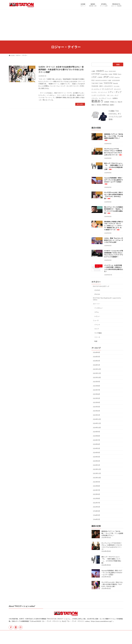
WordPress (55, 640)
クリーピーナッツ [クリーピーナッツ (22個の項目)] (103, 92)
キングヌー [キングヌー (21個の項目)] (94, 92)
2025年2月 (96, 411)
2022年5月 (96, 507)
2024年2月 (96, 461)
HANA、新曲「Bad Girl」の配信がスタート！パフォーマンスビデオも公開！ (114, 240)
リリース (97, 337)
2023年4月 (96, 494)
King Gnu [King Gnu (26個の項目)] (117, 77)
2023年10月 (97, 478)
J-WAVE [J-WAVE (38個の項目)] (100, 77)
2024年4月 (96, 453)
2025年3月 (96, 407)
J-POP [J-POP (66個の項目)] (94, 77)
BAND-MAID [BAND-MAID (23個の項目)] (112, 71)
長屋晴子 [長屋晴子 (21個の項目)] (112, 105)
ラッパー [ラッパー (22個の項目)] (109, 98)
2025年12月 (97, 369)
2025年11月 (97, 373)
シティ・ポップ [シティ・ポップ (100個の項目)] (115, 92)
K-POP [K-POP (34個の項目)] (112, 77)
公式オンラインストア (74, 632)
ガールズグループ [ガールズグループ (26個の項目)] (96, 89)
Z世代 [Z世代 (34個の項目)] (101, 86)
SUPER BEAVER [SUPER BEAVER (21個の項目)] (116, 80)
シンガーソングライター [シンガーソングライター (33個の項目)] (99, 95)
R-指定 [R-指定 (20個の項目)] (109, 80)
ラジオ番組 (98, 333)
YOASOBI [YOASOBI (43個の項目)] (95, 86)
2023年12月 (97, 469)
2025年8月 (96, 386)
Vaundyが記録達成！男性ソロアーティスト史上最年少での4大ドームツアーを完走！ (112, 572)
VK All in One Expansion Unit (79, 640)
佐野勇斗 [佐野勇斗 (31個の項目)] (115, 98)
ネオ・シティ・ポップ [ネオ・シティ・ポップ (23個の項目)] (113, 95)
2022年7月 (96, 503)
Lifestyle (97, 294)
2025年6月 (96, 394)
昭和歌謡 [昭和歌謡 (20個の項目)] (99, 105)
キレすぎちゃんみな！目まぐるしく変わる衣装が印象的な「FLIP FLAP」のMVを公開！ (112, 584)
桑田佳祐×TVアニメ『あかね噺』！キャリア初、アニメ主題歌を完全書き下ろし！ (112, 533)
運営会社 (21, 632)
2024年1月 (96, 465)
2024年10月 (97, 427)
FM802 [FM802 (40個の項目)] (115, 74)
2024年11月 (97, 423)
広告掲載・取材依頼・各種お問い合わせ (53, 632)
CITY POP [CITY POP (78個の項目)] (96, 74)
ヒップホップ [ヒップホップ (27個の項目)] (103, 98)
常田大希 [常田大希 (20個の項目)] (120, 102)
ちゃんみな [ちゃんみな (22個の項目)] (116, 86)
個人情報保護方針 (32, 632)
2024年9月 (96, 432)
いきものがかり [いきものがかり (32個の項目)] (108, 86)
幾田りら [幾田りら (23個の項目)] (94, 105)
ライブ (97, 329)
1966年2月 (96, 519)
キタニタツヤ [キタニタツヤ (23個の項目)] (117, 89)
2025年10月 (97, 377)
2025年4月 (96, 402)
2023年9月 (96, 482)
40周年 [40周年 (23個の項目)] (93, 71)
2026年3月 (96, 356)
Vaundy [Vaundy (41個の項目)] (115, 83)
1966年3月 (96, 515)
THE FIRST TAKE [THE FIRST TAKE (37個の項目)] (97, 83)
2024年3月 (96, 457)
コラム (97, 312)
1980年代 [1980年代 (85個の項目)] (100, 71)
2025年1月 (96, 415)
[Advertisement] (66, 25)
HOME (13, 632)
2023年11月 (97, 473)
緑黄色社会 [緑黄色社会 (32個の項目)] (106, 105)
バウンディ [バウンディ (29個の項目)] (95, 98)
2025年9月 (96, 382)
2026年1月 (96, 365)
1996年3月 (96, 511)
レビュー (97, 316)
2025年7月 (96, 390)
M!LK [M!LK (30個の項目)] (93, 80)
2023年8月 (96, 486)
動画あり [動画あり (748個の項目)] (97, 101)
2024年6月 (96, 444)
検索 (118, 65)
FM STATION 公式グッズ (101, 286)
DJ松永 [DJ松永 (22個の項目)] (110, 74)
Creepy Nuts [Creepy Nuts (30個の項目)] (104, 74)
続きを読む (80, 104)
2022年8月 (96, 498)
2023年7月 (96, 490)
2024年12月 (97, 419)
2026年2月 (96, 361)
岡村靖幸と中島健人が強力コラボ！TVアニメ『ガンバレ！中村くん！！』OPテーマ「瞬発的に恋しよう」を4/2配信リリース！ (114, 226)
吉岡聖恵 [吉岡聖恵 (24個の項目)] (107, 102)
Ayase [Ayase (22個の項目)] (106, 71)
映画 (96, 341)
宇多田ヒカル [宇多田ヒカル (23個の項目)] (113, 102)
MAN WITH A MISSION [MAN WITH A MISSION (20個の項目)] (101, 80)
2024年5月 (96, 448)
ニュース (96, 320)
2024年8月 (96, 436)
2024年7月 (96, 440)
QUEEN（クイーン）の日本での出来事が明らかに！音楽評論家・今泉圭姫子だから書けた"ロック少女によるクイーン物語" (61, 69)
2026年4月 (96, 352)
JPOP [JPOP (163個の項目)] (106, 77)
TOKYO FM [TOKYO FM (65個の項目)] (108, 83)
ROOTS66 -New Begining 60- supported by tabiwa (107, 299)
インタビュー (99, 308)
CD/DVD (97, 290)
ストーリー (97, 304)
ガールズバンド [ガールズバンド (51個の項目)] (108, 89)
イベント (97, 325)
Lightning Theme (65, 640)
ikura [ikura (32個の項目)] (120, 74)
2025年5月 (96, 398)
